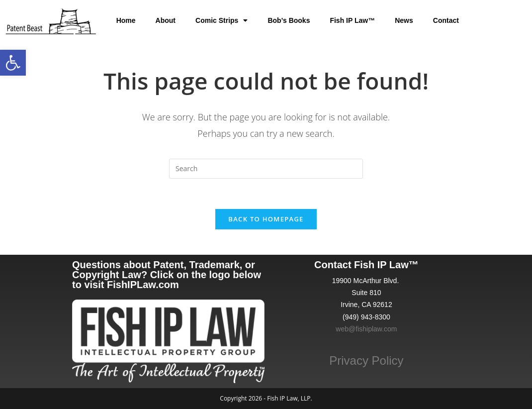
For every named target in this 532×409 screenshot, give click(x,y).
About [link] (166, 20)
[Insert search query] (266, 169)
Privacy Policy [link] (366, 360)
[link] (13, 63)
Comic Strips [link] (222, 20)
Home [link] (126, 20)
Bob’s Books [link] (289, 20)
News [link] (404, 20)
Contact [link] (446, 20)
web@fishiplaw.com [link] (366, 329)
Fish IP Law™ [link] (352, 20)
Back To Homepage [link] (266, 219)
